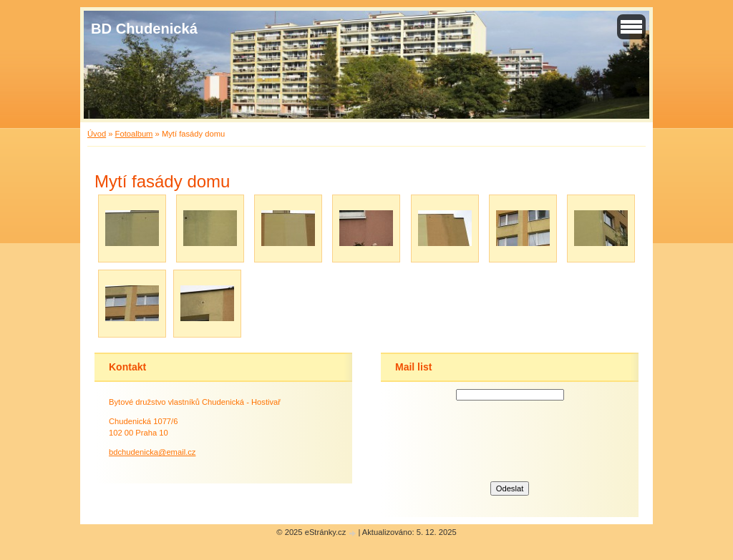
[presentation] (510, 439)
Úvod (97, 134)
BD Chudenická (144, 29)
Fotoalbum (134, 134)
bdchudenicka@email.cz (152, 452)
